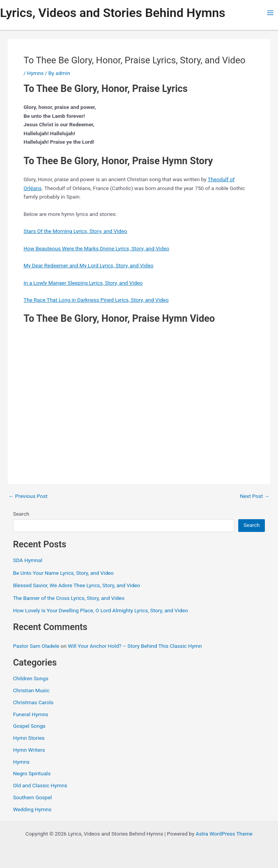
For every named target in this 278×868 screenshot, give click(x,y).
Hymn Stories (29, 738)
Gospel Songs (29, 726)
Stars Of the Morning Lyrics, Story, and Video (75, 231)
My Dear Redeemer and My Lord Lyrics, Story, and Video (88, 265)
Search (21, 514)
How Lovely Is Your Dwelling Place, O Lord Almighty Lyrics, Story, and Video (101, 610)
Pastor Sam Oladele (36, 646)
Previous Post (28, 496)
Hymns (35, 73)
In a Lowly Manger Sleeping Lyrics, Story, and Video (83, 283)
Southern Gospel (33, 797)
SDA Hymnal (28, 560)
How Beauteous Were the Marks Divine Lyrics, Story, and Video (96, 248)
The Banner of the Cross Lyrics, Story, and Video (69, 598)
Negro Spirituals (32, 773)
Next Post (255, 496)
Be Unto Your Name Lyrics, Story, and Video (64, 573)
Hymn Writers (29, 750)
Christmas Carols (33, 702)
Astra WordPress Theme (224, 834)
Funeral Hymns (31, 714)
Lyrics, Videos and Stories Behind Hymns (113, 13)
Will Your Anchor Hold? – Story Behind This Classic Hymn (135, 646)
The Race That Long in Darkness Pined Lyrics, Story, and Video (96, 300)
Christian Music (31, 690)
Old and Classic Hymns (40, 785)
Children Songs (31, 678)
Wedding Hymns (32, 809)
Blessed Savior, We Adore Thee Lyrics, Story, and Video (77, 585)
